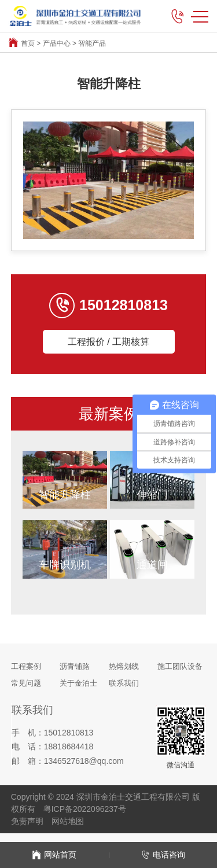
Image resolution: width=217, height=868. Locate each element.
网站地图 (68, 821)
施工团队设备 (180, 666)
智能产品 (92, 43)
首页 (28, 43)
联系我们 (124, 683)
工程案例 (26, 666)
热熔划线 (124, 666)
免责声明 (27, 821)
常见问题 (26, 683)
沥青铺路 (75, 666)
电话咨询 (163, 855)
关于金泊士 (78, 683)
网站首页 (54, 855)
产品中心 (57, 43)
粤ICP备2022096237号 (85, 809)
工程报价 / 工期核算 (108, 342)
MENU (200, 17)
